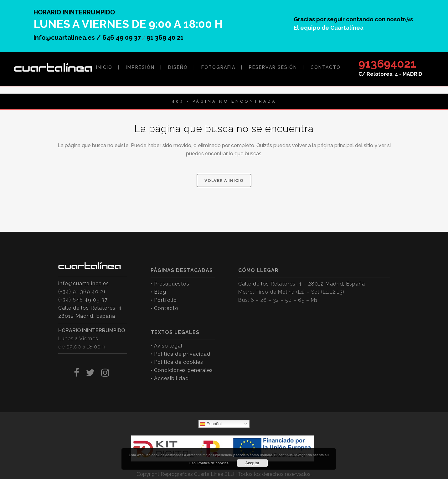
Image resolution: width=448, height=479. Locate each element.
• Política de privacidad (180, 354)
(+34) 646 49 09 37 (83, 300)
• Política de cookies (177, 362)
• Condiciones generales (182, 370)
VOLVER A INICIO (224, 180)
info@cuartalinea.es (84, 283)
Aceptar (252, 463)
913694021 (387, 64)
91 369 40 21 (165, 38)
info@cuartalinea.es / (68, 38)
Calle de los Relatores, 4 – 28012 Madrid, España (302, 284)
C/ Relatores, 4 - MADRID (390, 74)
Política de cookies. (214, 463)
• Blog (158, 292)
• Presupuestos (170, 284)
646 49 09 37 (122, 38)
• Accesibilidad (170, 378)
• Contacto (165, 308)
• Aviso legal (167, 346)
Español (211, 424)
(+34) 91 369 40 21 (82, 292)
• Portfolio (164, 300)
